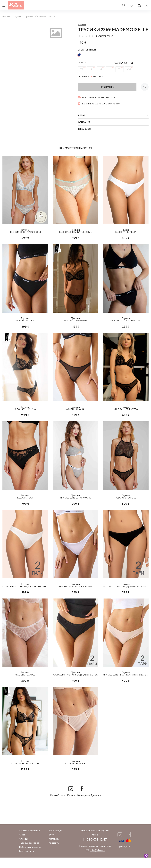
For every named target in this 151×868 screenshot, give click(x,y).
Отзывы (23, 849)
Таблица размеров (29, 853)
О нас (22, 845)
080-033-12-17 (97, 850)
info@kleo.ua (97, 861)
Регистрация (55, 841)
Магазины (54, 849)
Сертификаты (27, 862)
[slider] (86, 36)
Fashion (82, 25)
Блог (51, 845)
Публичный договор (30, 858)
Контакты (54, 853)
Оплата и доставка (29, 841)
